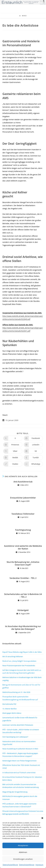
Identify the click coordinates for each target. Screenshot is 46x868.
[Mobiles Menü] (23, 16)
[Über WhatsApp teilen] (33, 464)
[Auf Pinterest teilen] (13, 445)
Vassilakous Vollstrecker (23, 514)
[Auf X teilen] (13, 438)
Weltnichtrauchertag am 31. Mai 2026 (16, 692)
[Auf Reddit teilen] (13, 458)
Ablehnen (23, 852)
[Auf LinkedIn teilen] (33, 445)
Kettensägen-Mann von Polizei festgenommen (20, 761)
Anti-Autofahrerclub (23, 482)
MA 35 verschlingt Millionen (13, 656)
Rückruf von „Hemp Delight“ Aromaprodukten (19, 661)
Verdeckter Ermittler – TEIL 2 (23, 578)
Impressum (39, 865)
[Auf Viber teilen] (13, 451)
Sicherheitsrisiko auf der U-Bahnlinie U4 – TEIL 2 (23, 596)
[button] (42, 818)
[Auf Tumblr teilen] (33, 458)
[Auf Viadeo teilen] (13, 464)
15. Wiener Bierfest (10, 709)
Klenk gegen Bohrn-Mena (12, 713)
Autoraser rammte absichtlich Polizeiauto (18, 725)
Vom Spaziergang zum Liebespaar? (15, 737)
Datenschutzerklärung (10, 865)
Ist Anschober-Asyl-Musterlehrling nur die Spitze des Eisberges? (23, 628)
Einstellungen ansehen (23, 859)
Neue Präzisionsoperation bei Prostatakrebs (19, 665)
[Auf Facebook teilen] (33, 438)
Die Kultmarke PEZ (9, 704)
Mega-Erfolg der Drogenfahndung (15, 792)
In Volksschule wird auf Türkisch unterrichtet (19, 773)
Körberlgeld (23, 610)
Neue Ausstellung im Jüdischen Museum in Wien (20, 749)
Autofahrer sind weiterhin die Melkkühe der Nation (23, 547)
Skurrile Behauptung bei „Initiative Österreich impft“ (23, 563)
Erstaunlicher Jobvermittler (23, 498)
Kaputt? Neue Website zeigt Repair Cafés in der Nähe (22, 652)
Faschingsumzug (23, 530)
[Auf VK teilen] (33, 451)
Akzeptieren (23, 845)
